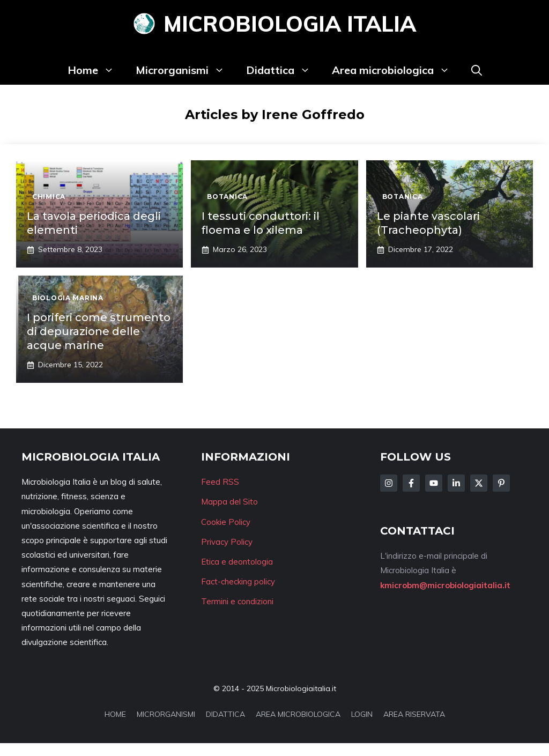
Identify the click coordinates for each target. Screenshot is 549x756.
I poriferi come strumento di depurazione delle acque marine (99, 331)
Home (96, 70)
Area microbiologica (396, 70)
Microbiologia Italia (290, 24)
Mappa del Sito (229, 502)
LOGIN (362, 714)
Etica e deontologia (237, 562)
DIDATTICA (225, 714)
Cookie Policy (226, 522)
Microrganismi (186, 70)
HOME (115, 714)
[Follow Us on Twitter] (479, 483)
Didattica (284, 70)
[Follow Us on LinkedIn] (456, 483)
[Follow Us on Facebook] (411, 483)
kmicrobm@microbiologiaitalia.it (445, 585)
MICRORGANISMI (166, 714)
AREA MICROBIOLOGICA (298, 714)
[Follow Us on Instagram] (389, 483)
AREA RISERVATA (414, 714)
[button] (477, 70)
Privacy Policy (227, 542)
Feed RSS (220, 482)
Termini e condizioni (237, 601)
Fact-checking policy (238, 581)
